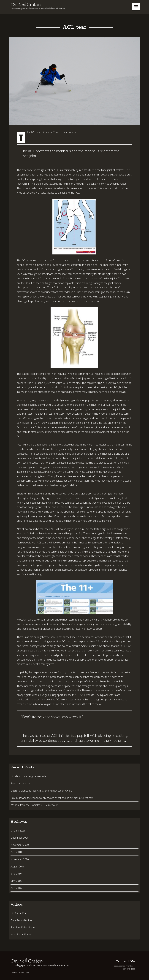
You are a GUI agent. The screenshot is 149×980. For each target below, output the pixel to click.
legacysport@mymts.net (124, 966)
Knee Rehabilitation (21, 934)
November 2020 (20, 845)
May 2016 (16, 881)
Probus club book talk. (23, 783)
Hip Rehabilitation (20, 913)
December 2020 (20, 838)
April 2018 (16, 852)
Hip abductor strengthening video (29, 776)
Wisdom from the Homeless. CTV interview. (34, 805)
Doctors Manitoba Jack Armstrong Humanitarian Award (41, 791)
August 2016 (18, 867)
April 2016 (16, 888)
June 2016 (16, 874)
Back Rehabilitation (21, 920)
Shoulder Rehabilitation (23, 927)
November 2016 (20, 859)
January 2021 (18, 831)
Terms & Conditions (20, 973)
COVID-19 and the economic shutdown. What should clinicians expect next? (52, 798)
